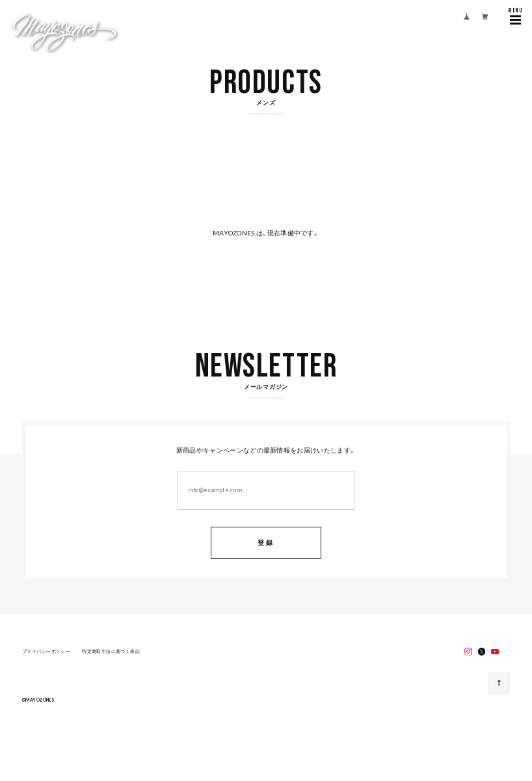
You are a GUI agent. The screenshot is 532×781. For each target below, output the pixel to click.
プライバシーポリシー (46, 652)
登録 (266, 542)
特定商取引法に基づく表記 (111, 652)
